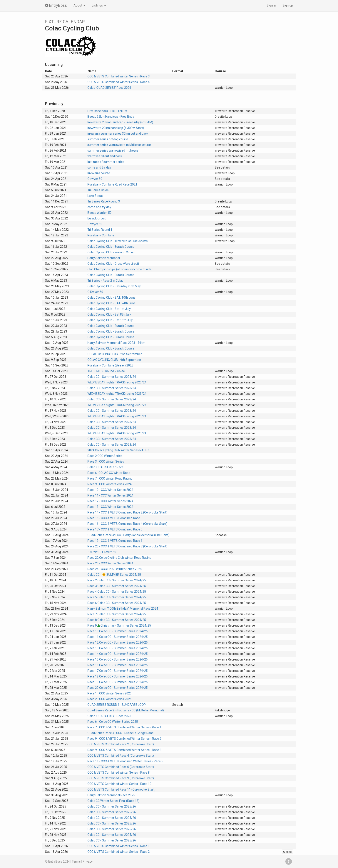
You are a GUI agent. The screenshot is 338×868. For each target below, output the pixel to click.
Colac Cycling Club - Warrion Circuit (111, 252)
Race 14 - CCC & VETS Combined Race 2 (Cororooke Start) (127, 512)
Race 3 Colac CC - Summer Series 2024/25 (117, 586)
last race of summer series (106, 162)
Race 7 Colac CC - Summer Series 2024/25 (117, 614)
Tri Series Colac (98, 190)
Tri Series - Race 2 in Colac (105, 281)
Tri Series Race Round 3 (104, 201)
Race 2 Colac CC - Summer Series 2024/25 (117, 580)
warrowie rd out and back (105, 156)
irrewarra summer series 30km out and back (118, 134)
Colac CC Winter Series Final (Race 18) (113, 801)
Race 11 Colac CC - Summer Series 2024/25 (118, 637)
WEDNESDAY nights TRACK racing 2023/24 (117, 382)
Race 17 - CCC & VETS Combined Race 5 (115, 529)
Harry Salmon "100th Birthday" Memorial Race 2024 (123, 609)
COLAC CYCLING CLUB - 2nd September (115, 354)
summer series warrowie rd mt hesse (113, 151)
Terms (76, 861)
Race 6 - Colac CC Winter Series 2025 (113, 722)
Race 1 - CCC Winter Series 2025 (110, 693)
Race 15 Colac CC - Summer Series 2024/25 (118, 659)
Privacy (88, 861)
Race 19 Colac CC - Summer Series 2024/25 (118, 682)
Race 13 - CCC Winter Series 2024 (110, 507)
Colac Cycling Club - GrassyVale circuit (113, 264)
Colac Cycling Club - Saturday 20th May (114, 286)
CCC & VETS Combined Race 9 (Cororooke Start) (121, 778)
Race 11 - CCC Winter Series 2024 (110, 495)
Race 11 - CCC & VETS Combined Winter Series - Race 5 (125, 761)
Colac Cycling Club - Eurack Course (111, 247)
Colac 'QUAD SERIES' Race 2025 (109, 716)
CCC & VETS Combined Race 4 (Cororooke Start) (121, 756)
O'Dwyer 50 (95, 292)
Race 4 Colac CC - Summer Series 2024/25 (117, 592)
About (79, 5)
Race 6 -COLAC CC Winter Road (109, 473)
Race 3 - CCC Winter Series (106, 462)
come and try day (99, 167)
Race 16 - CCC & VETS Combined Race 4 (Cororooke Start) (127, 524)
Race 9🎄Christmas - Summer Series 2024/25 (119, 625)
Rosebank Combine (101, 235)
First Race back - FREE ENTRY (108, 111)
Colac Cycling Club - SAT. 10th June (111, 298)
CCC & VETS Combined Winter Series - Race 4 (119, 82)
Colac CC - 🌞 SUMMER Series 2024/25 (114, 575)
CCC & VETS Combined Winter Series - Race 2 (119, 852)
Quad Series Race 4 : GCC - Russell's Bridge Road (120, 733)
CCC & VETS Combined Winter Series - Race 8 (119, 773)
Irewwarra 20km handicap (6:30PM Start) (116, 128)
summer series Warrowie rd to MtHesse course (120, 145)
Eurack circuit (97, 218)
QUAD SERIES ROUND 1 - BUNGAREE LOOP (117, 705)
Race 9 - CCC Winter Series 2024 (110, 484)
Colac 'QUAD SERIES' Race (105, 467)
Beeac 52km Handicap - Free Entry (111, 117)
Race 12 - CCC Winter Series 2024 (110, 501)
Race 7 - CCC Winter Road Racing (110, 478)
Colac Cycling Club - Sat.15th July (110, 320)
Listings (99, 5)
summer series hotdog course (108, 139)
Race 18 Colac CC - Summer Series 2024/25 (118, 676)
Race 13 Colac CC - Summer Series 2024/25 (118, 648)
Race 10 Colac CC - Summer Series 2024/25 (118, 631)
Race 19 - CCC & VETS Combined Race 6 (115, 541)
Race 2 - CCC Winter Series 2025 (110, 699)
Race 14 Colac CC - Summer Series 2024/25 (118, 654)
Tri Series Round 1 (100, 230)
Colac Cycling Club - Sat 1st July (109, 309)
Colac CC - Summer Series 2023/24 (112, 377)
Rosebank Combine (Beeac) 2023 (110, 365)
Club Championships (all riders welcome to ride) (120, 269)
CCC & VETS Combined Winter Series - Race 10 (119, 784)
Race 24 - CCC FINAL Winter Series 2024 (115, 569)
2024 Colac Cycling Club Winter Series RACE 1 (119, 450)
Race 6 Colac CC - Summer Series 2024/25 (117, 603)
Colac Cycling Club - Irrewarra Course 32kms (118, 241)
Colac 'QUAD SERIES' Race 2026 (109, 88)
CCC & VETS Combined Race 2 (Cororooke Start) (121, 744)
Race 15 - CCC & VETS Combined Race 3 (115, 518)
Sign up (288, 5)
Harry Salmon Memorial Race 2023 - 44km (116, 343)
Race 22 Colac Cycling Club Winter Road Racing (119, 558)
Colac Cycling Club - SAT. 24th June (111, 303)
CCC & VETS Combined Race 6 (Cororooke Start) (121, 767)
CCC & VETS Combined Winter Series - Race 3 (119, 76)
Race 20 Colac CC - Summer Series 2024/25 (118, 688)
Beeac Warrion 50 (100, 213)
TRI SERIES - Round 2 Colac (106, 371)
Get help (289, 861)
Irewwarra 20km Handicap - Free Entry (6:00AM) (120, 122)
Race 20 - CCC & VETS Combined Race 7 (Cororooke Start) (127, 546)
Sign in (271, 5)
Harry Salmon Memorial (104, 258)
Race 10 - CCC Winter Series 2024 (110, 490)
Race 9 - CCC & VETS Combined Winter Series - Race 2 (124, 739)
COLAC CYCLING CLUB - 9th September (114, 360)
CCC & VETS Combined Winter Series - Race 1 (119, 846)
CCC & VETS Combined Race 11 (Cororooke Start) (121, 789)
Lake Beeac (95, 196)
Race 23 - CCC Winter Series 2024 (110, 563)
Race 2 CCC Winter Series (105, 456)
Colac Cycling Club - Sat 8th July (109, 314)
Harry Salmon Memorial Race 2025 (111, 795)
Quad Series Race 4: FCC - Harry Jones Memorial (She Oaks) (128, 535)
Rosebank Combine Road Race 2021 (112, 184)
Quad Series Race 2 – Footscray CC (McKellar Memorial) (126, 710)
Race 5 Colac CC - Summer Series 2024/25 (117, 597)
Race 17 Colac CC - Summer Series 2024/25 (118, 671)
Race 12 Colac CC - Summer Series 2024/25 (118, 642)
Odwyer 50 (95, 179)
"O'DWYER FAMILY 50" (102, 552)
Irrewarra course (99, 173)
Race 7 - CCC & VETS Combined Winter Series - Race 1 (124, 727)
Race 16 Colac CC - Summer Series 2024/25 (118, 665)
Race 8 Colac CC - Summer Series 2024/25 (117, 620)
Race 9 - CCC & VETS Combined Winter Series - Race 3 (124, 750)
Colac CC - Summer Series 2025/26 (112, 806)
